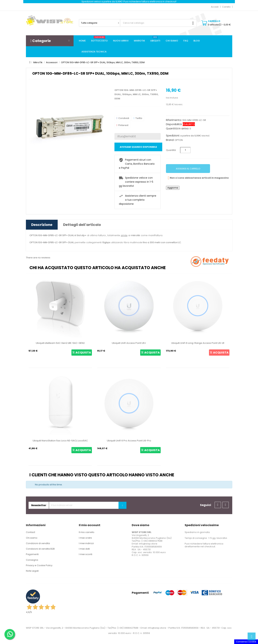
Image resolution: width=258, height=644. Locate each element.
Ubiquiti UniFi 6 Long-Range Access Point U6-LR (198, 343)
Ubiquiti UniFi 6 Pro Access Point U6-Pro (129, 441)
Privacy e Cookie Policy (39, 565)
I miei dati (84, 549)
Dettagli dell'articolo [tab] (82, 225)
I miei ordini (85, 538)
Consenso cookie (246, 642)
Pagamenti (32, 554)
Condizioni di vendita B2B (40, 549)
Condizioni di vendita (38, 543)
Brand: (170, 140)
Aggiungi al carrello (188, 169)
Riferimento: (174, 120)
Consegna (32, 560)
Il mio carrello (87, 532)
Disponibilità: (174, 124)
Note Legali (32, 571)
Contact (31, 532)
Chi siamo (32, 538)
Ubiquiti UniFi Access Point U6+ (129, 343)
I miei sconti (86, 554)
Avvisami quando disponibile (138, 147)
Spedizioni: (173, 136)
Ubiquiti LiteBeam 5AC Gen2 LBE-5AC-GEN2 (60, 343)
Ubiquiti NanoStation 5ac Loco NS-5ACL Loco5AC (60, 441)
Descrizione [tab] (42, 225)
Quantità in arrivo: (177, 128)
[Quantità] (185, 150)
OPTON (179, 140)
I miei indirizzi (86, 543)
